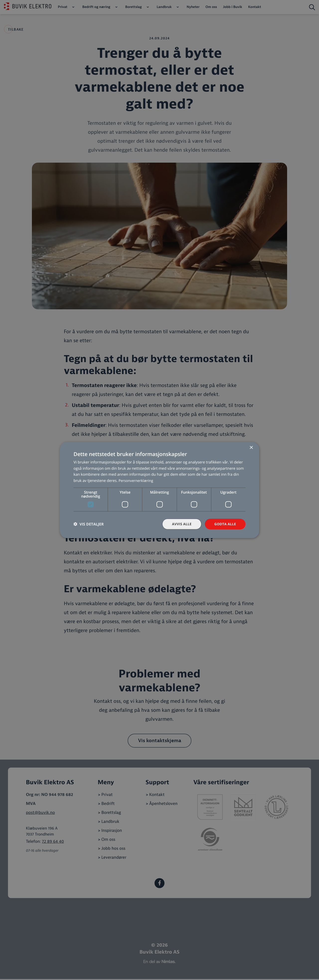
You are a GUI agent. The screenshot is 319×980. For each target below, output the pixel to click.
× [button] (251, 447)
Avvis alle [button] (181, 524)
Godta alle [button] (225, 524)
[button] (89, 524)
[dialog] (159, 490)
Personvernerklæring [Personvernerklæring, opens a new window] (137, 480)
